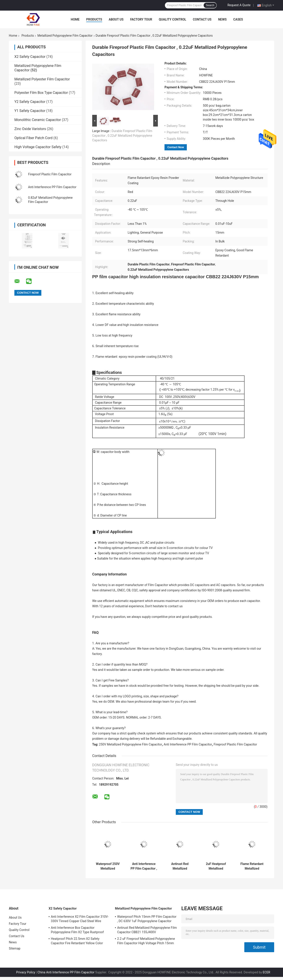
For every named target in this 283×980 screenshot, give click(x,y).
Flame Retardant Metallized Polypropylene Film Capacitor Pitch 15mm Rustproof (252, 866)
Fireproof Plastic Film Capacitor (50, 174)
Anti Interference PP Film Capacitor (52, 187)
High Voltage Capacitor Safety (38, 147)
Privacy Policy (26, 972)
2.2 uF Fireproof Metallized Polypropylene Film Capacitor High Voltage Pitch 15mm (146, 941)
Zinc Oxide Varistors (30, 129)
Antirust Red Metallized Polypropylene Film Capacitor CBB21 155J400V (180, 866)
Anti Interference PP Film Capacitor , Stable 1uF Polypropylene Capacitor (144, 866)
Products (94, 19)
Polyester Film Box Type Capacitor (41, 93)
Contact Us (202, 19)
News (222, 19)
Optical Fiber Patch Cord (33, 138)
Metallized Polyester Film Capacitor (42, 79)
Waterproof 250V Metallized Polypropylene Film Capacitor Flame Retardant (108, 866)
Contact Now (176, 147)
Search (210, 5)
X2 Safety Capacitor (30, 57)
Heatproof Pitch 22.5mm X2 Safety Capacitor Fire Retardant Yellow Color (77, 941)
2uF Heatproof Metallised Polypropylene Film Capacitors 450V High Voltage (216, 866)
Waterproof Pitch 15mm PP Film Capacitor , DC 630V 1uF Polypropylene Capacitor (147, 919)
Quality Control (172, 19)
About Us (116, 19)
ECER (266, 972)
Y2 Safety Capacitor (30, 102)
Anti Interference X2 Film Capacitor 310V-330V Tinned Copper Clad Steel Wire (80, 919)
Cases (238, 19)
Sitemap (15, 948)
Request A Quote (239, 5)
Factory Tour (141, 19)
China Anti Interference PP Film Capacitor (66, 972)
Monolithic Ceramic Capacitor (38, 120)
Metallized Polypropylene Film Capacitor (65, 36)
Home (75, 19)
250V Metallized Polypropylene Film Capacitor (131, 744)
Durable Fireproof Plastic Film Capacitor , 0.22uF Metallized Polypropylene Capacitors (122, 136)
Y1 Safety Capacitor (30, 111)
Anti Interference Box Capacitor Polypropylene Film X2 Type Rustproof (77, 930)
